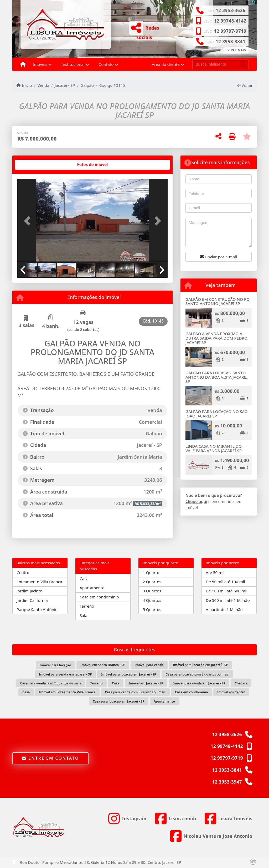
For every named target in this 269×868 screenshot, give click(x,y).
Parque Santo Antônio (37, 609)
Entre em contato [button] (50, 758)
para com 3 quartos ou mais (135, 692)
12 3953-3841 (231, 42)
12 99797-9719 (230, 31)
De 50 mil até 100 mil (225, 582)
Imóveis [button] (40, 64)
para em (200, 665)
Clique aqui (196, 501)
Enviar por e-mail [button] (219, 257)
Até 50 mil (215, 572)
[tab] (34, 165)
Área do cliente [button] (166, 64)
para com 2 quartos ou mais (197, 674)
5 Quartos (152, 609)
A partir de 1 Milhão (224, 609)
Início (24, 85)
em (103, 665)
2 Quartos (152, 582)
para (55, 665)
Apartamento (92, 588)
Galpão (87, 85)
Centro (23, 572)
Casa (84, 578)
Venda (43, 85)
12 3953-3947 (227, 782)
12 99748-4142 (230, 21)
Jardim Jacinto (29, 591)
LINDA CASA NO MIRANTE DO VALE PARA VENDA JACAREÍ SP (214, 448)
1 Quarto (151, 572)
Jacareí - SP (65, 85)
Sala (83, 615)
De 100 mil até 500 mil (226, 591)
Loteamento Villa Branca (39, 582)
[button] (29, 221)
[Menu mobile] (23, 65)
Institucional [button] (73, 64)
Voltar (245, 85)
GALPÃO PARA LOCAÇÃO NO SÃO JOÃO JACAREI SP (217, 414)
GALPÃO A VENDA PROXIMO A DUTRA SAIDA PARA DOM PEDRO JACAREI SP (216, 338)
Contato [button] (106, 64)
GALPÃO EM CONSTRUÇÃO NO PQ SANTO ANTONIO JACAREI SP (218, 301)
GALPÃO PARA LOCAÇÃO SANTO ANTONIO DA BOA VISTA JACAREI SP (217, 377)
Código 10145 (112, 85)
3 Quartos (152, 591)
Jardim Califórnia (32, 600)
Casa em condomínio (99, 597)
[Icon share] (127, 819)
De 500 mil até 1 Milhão (228, 600)
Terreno (87, 606)
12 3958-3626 (231, 10)
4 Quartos (152, 600)
